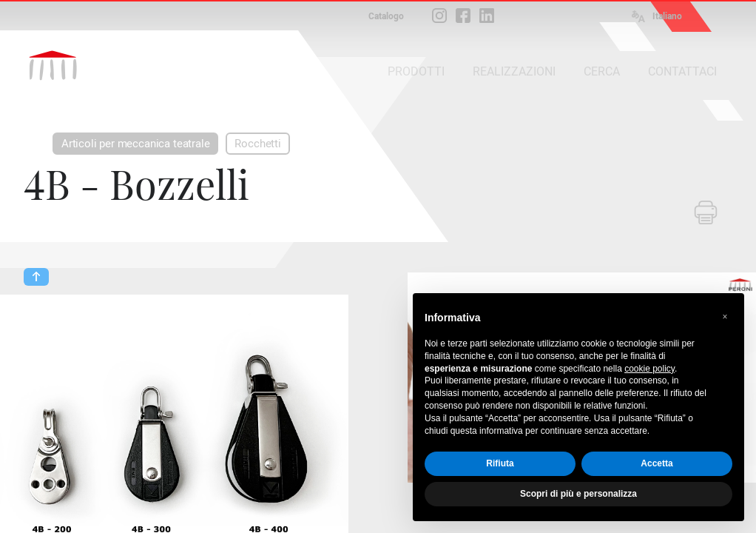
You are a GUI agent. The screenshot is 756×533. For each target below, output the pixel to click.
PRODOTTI (416, 71)
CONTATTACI (682, 71)
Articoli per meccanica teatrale (135, 144)
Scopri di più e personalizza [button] (578, 494)
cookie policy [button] (649, 369)
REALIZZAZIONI (514, 71)
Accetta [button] (657, 463)
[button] (725, 317)
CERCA (602, 71)
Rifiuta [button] (500, 463)
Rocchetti (257, 144)
